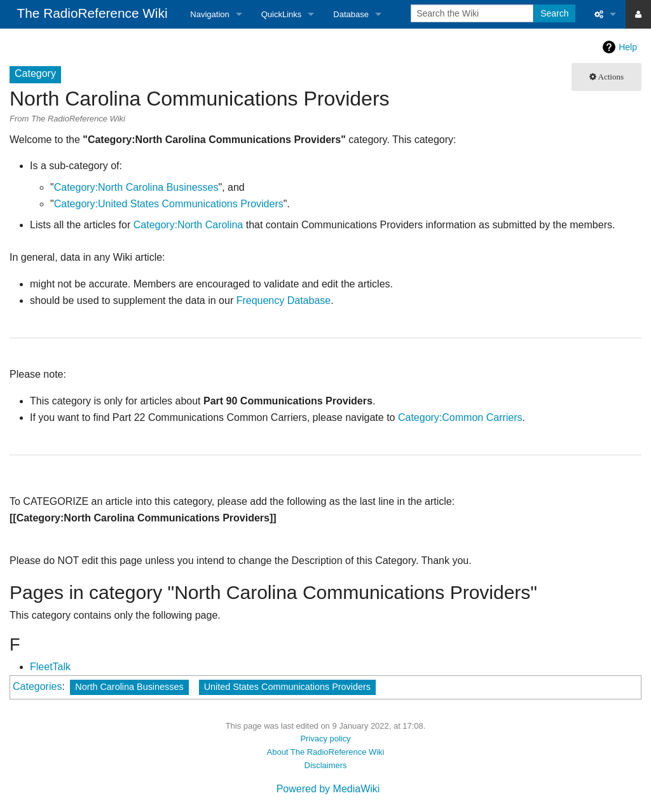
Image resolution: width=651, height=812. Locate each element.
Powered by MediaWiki (328, 789)
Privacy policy (325, 739)
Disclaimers (326, 765)
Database (351, 14)
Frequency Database (284, 300)
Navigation (209, 14)
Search (554, 13)
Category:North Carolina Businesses (136, 187)
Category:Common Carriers (460, 417)
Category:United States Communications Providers (169, 204)
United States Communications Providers (287, 687)
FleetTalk (50, 667)
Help (628, 47)
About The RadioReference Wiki (326, 752)
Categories (37, 686)
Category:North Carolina (188, 225)
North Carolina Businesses (129, 687)
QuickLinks (282, 14)
